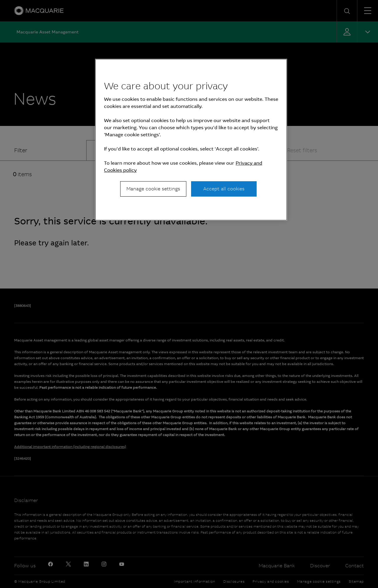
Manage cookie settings (153, 189)
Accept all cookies (224, 189)
